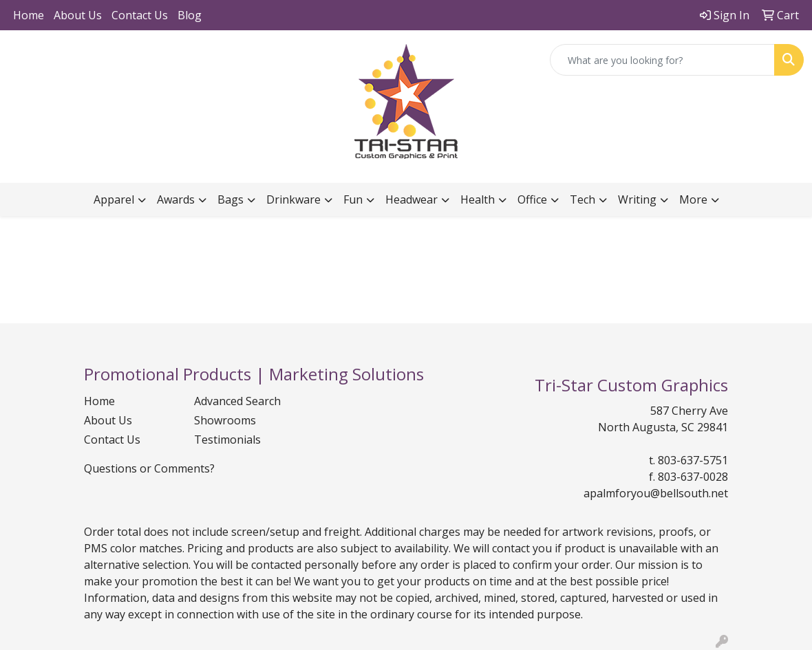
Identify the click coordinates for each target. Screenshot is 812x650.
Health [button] (478, 199)
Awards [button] (176, 199)
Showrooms (225, 420)
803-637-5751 (693, 460)
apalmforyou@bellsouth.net (656, 493)
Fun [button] (353, 199)
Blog (190, 15)
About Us (78, 15)
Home (29, 15)
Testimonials (227, 440)
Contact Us (140, 15)
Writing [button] (637, 199)
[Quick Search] (662, 60)
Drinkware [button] (293, 199)
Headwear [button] (412, 199)
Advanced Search (237, 401)
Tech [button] (583, 199)
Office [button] (532, 199)
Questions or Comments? (149, 468)
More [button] (693, 199)
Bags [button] (231, 199)
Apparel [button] (114, 199)
